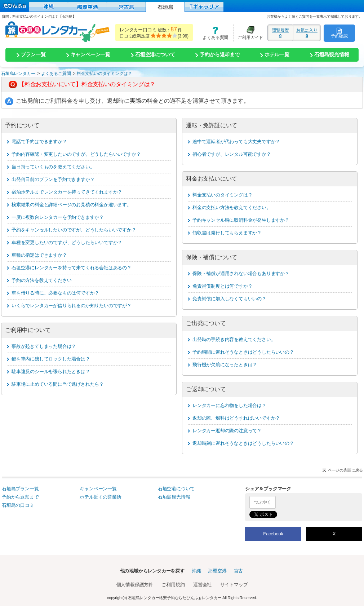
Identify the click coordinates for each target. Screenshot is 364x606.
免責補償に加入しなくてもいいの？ (229, 299)
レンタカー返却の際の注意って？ (227, 431)
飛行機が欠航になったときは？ (225, 365)
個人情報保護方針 (135, 585)
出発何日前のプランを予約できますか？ (53, 179)
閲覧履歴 (280, 33)
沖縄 (196, 571)
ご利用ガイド (248, 33)
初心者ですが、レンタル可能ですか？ (232, 154)
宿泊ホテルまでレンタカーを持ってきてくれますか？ (67, 192)
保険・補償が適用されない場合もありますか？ (241, 273)
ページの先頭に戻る (345, 470)
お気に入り (307, 33)
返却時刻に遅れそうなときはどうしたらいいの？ (243, 443)
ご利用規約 (173, 585)
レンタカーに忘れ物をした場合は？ (229, 405)
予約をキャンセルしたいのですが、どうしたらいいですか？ (74, 230)
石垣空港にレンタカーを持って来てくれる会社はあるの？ (72, 268)
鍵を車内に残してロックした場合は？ (51, 359)
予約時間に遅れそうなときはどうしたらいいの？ (243, 352)
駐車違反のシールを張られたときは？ (51, 371)
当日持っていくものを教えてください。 (53, 167)
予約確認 (339, 33)
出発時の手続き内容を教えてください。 (234, 339)
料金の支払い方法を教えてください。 (232, 207)
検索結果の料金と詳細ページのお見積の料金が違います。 (72, 205)
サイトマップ (234, 585)
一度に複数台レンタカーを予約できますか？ (58, 217)
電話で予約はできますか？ (39, 141)
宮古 (239, 571)
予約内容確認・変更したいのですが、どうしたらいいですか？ (76, 154)
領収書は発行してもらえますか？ (227, 233)
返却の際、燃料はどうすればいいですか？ (236, 418)
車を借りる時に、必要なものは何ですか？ (55, 293)
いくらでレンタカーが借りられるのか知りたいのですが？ (72, 306)
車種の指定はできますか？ (39, 255)
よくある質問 (213, 33)
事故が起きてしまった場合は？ (44, 346)
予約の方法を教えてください (41, 280)
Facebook (273, 534)
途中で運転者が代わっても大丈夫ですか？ (236, 141)
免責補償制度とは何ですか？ (222, 286)
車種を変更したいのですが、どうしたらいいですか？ (67, 242)
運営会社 (202, 585)
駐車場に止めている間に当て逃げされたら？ (58, 384)
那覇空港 (217, 571)
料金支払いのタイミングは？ (222, 195)
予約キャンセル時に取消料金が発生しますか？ (241, 220)
